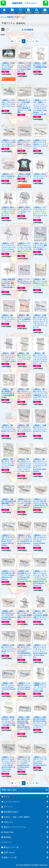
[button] (3, 3)
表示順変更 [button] (28, 30)
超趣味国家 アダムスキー (25, 3)
